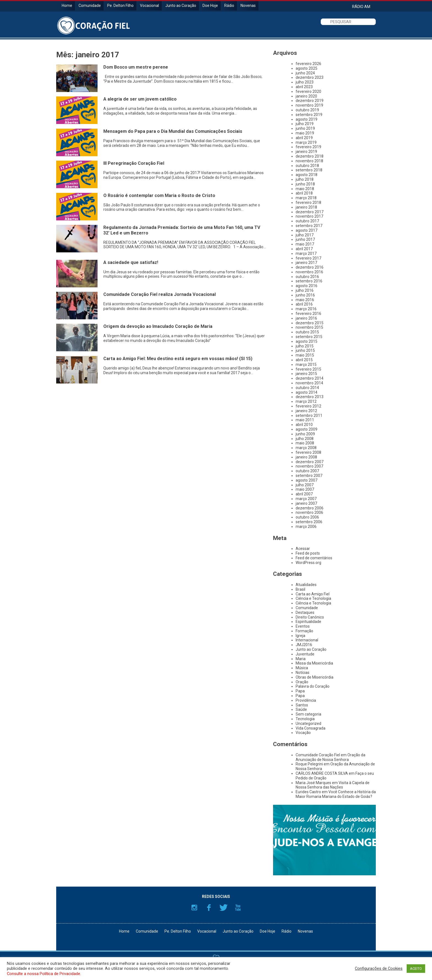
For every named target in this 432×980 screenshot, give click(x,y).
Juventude (305, 654)
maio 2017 (305, 244)
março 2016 (306, 309)
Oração (302, 682)
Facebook (209, 908)
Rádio (229, 6)
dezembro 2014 (310, 378)
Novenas (248, 6)
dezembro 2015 (310, 323)
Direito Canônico (310, 617)
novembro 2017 (309, 216)
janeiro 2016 (306, 318)
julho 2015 (305, 346)
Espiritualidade (308, 622)
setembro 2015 (309, 337)
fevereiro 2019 (308, 147)
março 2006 (306, 527)
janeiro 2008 (306, 457)
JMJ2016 (304, 645)
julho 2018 (305, 179)
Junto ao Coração (181, 6)
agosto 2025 (307, 68)
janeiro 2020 (306, 96)
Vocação (303, 733)
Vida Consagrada (310, 728)
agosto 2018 (307, 175)
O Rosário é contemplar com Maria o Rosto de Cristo (159, 195)
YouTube (238, 908)
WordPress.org (308, 563)
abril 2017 (304, 249)
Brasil (300, 589)
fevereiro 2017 (308, 258)
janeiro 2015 (306, 374)
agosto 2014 (307, 392)
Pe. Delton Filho (120, 6)
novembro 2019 (309, 105)
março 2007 (306, 499)
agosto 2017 (307, 230)
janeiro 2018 (306, 207)
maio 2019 (305, 133)
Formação (304, 631)
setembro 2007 (309, 476)
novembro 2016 (309, 272)
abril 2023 (304, 87)
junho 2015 (305, 350)
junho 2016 (305, 295)
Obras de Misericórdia (314, 677)
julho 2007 (305, 485)
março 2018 (306, 198)
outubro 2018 (307, 166)
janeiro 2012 (306, 411)
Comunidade (90, 6)
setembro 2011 (309, 415)
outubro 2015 (307, 332)
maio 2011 (305, 420)
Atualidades (306, 585)
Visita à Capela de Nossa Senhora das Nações (333, 785)
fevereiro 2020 (308, 91)
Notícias (303, 673)
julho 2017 (305, 235)
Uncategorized (308, 723)
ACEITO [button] (416, 969)
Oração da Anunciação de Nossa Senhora (330, 757)
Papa (300, 691)
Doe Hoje (210, 6)
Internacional (307, 640)
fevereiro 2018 (308, 203)
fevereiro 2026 (308, 64)
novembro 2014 (309, 383)
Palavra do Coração (313, 686)
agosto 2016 (307, 286)
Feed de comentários (314, 558)
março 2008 (306, 448)
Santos (302, 705)
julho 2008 (305, 439)
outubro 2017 (307, 221)
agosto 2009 (307, 429)
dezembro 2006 (310, 508)
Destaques (305, 612)
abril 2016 (304, 304)
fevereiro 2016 (308, 314)
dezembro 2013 (310, 397)
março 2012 (306, 401)
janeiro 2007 (306, 503)
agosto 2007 (307, 480)
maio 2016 (305, 300)
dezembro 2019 (310, 101)
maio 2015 (305, 355)
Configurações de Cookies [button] (379, 968)
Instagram (194, 908)
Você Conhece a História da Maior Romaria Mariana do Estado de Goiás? (336, 794)
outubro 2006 (307, 517)
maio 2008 (305, 443)
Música (302, 668)
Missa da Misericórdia (314, 663)
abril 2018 (304, 193)
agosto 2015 (307, 341)
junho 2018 (305, 184)
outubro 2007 (307, 471)
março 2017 (306, 253)
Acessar (303, 549)
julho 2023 (305, 82)
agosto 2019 (307, 119)
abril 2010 (304, 425)
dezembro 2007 (310, 462)
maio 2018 (305, 189)
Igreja (300, 636)
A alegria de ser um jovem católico (140, 99)
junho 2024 (305, 73)
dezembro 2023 (310, 77)
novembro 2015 (309, 327)
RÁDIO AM (361, 6)
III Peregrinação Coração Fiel (134, 163)
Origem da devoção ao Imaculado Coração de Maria (158, 326)
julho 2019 (305, 124)
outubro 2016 (307, 277)
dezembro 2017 (310, 212)
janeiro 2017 (306, 263)
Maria (301, 659)
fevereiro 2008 (308, 452)
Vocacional (149, 6)
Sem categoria (308, 714)
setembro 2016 (309, 281)
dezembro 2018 (310, 156)
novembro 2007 (309, 466)
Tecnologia (305, 719)
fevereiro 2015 (308, 369)
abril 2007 (304, 494)
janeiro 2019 (306, 152)
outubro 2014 (307, 388)
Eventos (303, 626)
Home (67, 6)
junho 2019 (305, 128)
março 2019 (306, 142)
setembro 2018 (309, 170)
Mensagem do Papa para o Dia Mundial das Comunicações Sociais (173, 131)
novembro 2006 (309, 512)
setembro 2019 (309, 115)
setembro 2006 (309, 522)
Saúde (301, 709)
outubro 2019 (307, 110)
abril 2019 (304, 138)
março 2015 (306, 365)
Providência (306, 700)
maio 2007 (305, 489)
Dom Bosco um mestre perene (136, 67)
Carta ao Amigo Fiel (313, 594)
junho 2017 (305, 239)
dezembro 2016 (310, 267)
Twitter (223, 908)
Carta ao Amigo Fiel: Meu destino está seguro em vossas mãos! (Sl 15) (178, 359)
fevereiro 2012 (308, 406)
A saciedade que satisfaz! (131, 262)
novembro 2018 (309, 161)
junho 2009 (305, 434)
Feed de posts (308, 553)
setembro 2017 (309, 226)
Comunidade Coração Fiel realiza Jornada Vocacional (160, 294)
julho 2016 (305, 290)
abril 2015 (304, 360)
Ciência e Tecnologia (313, 598)
